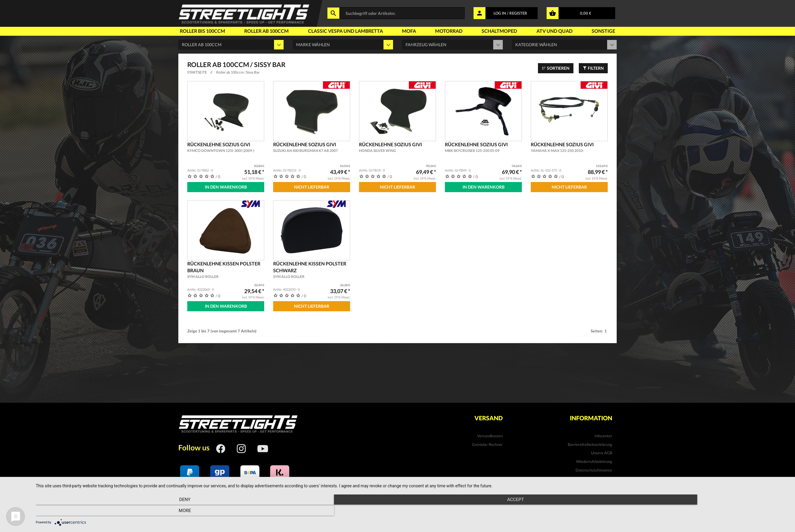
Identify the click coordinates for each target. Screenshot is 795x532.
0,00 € (586, 13)
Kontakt (605, 477)
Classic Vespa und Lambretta (345, 31)
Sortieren (556, 68)
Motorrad (449, 31)
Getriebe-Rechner (487, 443)
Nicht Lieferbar (312, 187)
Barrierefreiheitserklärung (590, 443)
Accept (412, 511)
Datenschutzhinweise (594, 468)
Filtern (593, 68)
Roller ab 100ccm (266, 31)
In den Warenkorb (226, 187)
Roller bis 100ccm (202, 31)
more (676, 511)
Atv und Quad (555, 31)
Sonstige (603, 31)
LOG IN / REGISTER (510, 13)
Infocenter (603, 434)
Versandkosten (490, 434)
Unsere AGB (602, 451)
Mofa (409, 31)
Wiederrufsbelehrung (594, 460)
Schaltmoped (499, 31)
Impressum (603, 485)
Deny (149, 511)
